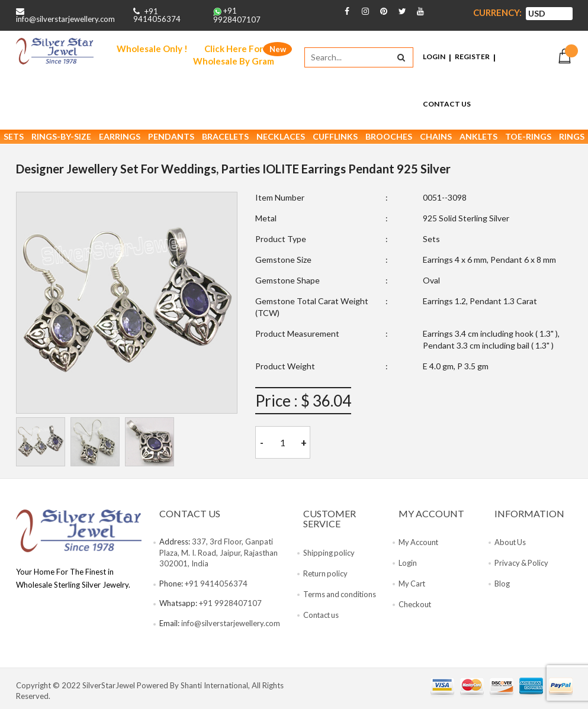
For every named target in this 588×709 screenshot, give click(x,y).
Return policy (326, 575)
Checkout (415, 605)
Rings (572, 138)
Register (472, 57)
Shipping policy (329, 554)
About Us (511, 543)
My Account (419, 543)
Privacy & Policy (522, 564)
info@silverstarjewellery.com (65, 19)
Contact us (322, 616)
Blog (502, 585)
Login (434, 57)
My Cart (413, 585)
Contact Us (447, 104)
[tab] (41, 443)
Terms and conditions (340, 595)
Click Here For (234, 56)
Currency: (497, 13)
